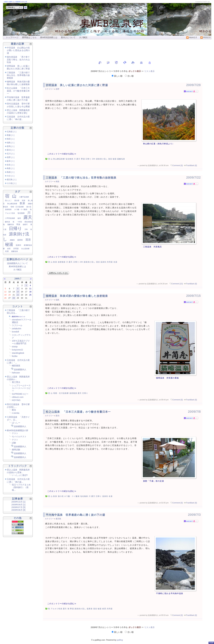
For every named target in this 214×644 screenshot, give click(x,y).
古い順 (129, 76)
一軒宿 (19, 222)
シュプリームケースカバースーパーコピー (21, 388)
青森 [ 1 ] (11, 135)
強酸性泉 (11, 224)
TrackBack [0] (191, 165)
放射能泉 (62, 262)
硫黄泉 (90, 609)
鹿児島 (58, 519)
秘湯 (115, 159)
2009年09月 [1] (18, 505)
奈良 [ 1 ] (11, 165)
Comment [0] (178, 165)
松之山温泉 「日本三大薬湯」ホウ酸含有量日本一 (78, 412)
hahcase (16, 373)
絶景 (104, 609)
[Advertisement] (123, 48)
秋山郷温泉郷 (59, 159)
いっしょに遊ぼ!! (20, 475)
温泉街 (103, 262)
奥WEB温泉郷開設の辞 (18, 430)
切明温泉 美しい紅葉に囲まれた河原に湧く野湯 (77, 85)
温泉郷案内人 (20, 370)
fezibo (15, 356)
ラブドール (17, 325)
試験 (14, 443)
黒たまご (8, 200)
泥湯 (23, 200)
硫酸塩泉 (121, 159)
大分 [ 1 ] (11, 176)
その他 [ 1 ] (12, 183)
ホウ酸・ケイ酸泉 (72, 496)
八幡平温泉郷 (24, 197)
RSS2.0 (205, 37)
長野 (58, 89)
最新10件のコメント (19, 317)
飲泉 (55, 262)
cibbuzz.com (18, 397)
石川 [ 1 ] (11, 154)
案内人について (68, 37)
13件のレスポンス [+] (58, 273)
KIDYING (16, 400)
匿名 (14, 410)
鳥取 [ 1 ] (11, 168)
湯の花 (61, 496)
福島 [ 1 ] (11, 143)
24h (94, 159)
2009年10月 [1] (18, 502)
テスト (15, 433)
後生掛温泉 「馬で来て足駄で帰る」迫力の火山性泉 (18, 60)
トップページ (12, 37)
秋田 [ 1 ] (11, 139)
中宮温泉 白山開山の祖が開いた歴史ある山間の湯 (18, 50)
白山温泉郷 (25, 249)
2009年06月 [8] (18, 510)
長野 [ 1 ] (11, 157)
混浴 (110, 159)
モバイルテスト (19, 437)
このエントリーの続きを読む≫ (62, 154)
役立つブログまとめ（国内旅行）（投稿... (21, 487)
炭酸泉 (12, 240)
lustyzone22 (17, 350)
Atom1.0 (191, 37)
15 (18, 292)
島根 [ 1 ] (11, 172)
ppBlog (120, 640)
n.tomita (16, 413)
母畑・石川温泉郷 (61, 393)
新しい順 (117, 76)
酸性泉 (8, 222)
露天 (78, 159)
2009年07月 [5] (18, 507)
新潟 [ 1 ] (11, 150)
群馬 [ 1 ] (11, 146)
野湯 (83, 159)
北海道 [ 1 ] (12, 132)
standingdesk (18, 353)
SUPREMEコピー (20, 394)
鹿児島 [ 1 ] (12, 180)
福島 (58, 300)
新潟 (58, 416)
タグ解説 (83, 37)
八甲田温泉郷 (10, 218)
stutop (15, 347)
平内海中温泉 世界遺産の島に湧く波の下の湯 (75, 515)
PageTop (211, 643)
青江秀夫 (16, 382)
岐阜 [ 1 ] (11, 161)
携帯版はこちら (29, 37)
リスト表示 (149, 71)
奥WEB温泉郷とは (49, 37)
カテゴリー (49, 89)
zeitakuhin (17, 329)
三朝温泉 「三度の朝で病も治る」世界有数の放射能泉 (81, 178)
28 (14, 298)
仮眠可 (25, 224)
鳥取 (58, 182)
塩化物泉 (69, 159)
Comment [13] (177, 284)
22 (18, 295)
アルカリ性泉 (56, 609)
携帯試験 (16, 450)
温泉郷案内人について (17, 263)
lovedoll (15, 332)
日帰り (88, 159)
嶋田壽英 (16, 366)
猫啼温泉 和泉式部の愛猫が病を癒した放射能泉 (77, 296)
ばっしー (16, 423)
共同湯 (110, 262)
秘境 (19, 218)
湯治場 (17, 200)
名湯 (115, 262)
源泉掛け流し (102, 159)
